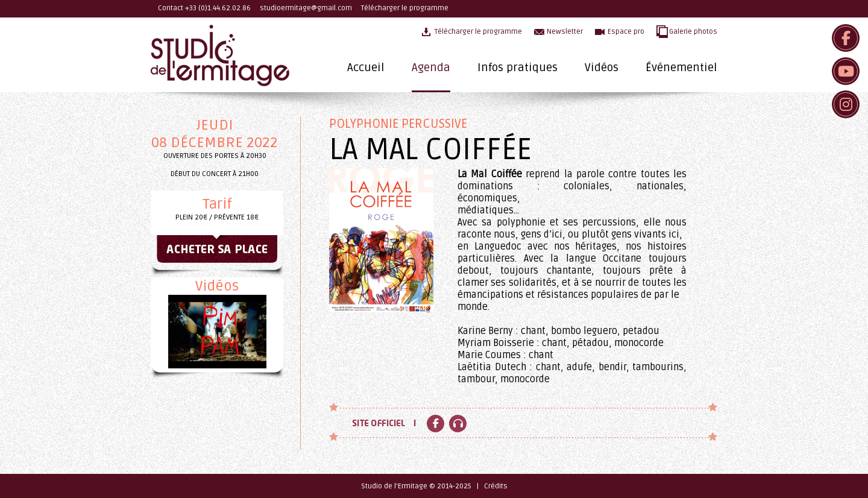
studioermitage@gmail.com (306, 8)
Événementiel (681, 68)
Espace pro (626, 32)
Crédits (496, 486)
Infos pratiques (517, 68)
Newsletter (565, 32)
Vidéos (602, 68)
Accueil (366, 68)
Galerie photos (693, 32)
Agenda (431, 68)
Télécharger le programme (405, 8)
